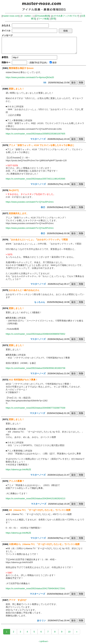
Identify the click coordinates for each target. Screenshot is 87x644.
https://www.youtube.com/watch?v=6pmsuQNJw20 (30, 77)
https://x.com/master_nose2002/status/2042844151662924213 (35, 498)
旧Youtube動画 (42, 16)
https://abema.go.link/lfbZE (18, 469)
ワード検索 (43, 19)
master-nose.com (11, 16)
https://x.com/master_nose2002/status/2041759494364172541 (35, 588)
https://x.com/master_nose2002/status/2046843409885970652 (35, 334)
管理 (53, 19)
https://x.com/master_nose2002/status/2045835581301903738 (35, 368)
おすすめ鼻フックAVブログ (65, 16)
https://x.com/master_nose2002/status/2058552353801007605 (35, 134)
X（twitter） (27, 16)
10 (69, 632)
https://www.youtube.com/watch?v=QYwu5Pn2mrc (30, 202)
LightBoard (43, 641)
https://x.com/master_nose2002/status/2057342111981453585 (35, 179)
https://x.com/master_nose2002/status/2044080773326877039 (35, 408)
